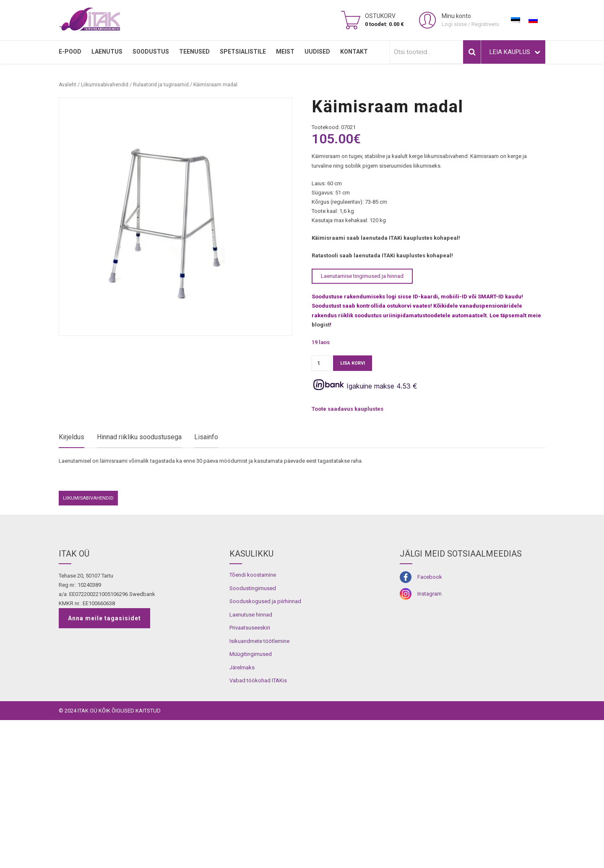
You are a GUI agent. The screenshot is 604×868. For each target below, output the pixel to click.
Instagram (430, 741)
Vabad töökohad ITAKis (258, 828)
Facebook (430, 724)
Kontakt (354, 52)
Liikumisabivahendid (105, 85)
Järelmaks (242, 815)
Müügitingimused (251, 802)
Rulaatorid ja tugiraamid (161, 85)
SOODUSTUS (151, 52)
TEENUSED (194, 52)
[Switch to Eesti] (515, 20)
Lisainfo (206, 437)
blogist (321, 325)
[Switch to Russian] (533, 20)
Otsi (472, 52)
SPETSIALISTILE (243, 52)
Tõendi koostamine (253, 722)
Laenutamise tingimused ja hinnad (362, 276)
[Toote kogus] (322, 363)
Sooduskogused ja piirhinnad (265, 749)
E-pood (70, 52)
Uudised (317, 52)
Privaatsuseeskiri (250, 776)
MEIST (285, 52)
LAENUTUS (107, 52)
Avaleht (68, 85)
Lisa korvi (353, 363)
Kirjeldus (72, 437)
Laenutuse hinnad (251, 762)
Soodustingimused (253, 736)
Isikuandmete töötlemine (259, 789)
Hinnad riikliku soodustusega (139, 437)
